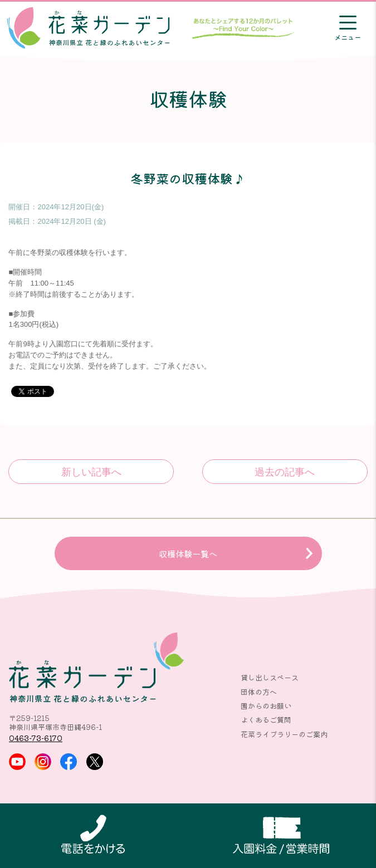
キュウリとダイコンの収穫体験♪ (91, 472)
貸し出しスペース (270, 677)
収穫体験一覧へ (188, 553)
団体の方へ (259, 692)
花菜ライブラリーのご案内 (284, 734)
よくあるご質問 (266, 720)
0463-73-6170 (36, 738)
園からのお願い (266, 706)
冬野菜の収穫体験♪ (285, 472)
